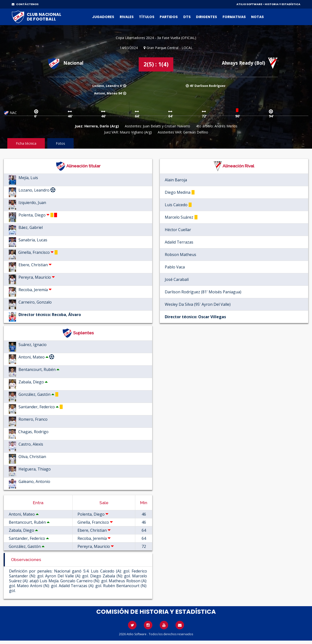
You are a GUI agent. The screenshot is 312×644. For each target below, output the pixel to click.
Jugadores (103, 17)
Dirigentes (206, 17)
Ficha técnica (26, 143)
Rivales (127, 17)
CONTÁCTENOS (25, 4)
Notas (257, 17)
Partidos (169, 17)
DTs (187, 17)
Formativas (234, 17)
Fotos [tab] (60, 143)
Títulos (147, 17)
